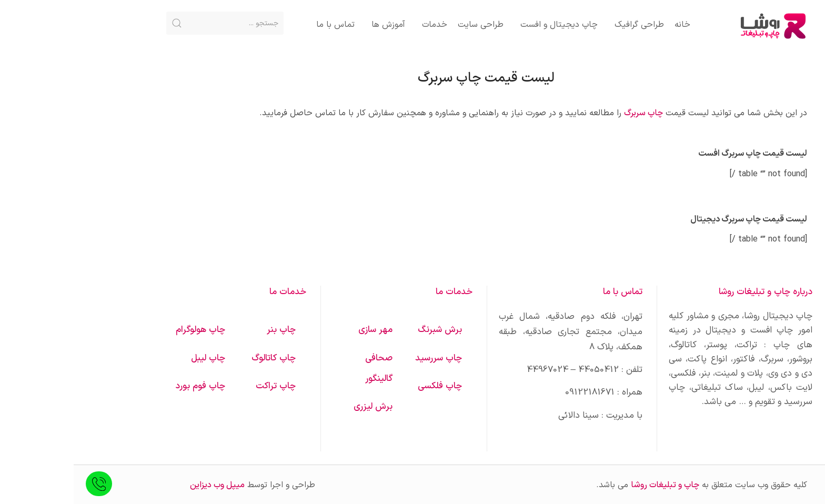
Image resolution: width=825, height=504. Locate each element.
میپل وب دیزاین (144, 485)
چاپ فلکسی (366, 386)
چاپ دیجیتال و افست (485, 25)
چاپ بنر (208, 330)
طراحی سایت (407, 25)
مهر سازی (302, 330)
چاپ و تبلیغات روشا (591, 485)
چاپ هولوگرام (127, 330)
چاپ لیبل (134, 358)
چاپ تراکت (202, 386)
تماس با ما (262, 25)
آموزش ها (315, 25)
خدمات (361, 25)
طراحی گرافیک (566, 25)
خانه (609, 25)
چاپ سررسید (365, 358)
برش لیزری (299, 407)
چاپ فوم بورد (127, 386)
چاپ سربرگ (570, 113)
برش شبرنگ (366, 330)
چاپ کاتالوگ (200, 358)
